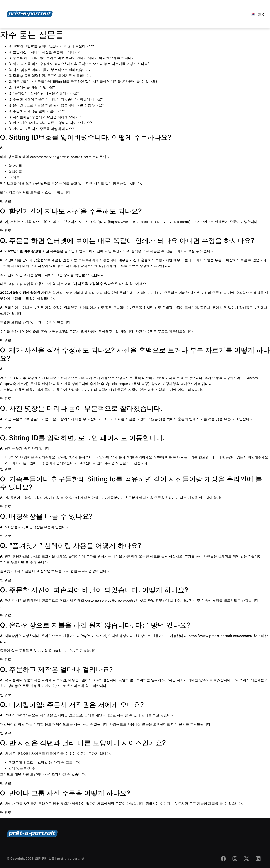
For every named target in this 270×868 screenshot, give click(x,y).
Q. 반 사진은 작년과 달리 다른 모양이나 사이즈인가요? (50, 123)
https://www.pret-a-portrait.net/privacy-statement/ (149, 222)
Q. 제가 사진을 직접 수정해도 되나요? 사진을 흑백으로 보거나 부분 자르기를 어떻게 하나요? (79, 64)
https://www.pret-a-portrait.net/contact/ (221, 636)
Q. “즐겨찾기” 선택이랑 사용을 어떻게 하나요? (44, 93)
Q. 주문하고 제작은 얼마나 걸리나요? (37, 111)
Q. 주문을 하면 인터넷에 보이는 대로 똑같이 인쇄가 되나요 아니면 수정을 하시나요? (72, 58)
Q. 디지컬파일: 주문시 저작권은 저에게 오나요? (45, 117)
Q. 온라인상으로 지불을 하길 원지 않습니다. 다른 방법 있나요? (56, 105)
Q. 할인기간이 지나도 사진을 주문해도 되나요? (44, 52)
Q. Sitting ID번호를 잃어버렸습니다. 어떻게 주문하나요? (51, 46)
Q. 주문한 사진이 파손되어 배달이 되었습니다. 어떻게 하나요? (56, 99)
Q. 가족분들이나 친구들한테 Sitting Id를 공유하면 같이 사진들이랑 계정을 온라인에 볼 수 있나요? (83, 81)
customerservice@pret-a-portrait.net (59, 157)
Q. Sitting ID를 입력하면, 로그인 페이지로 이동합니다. (50, 76)
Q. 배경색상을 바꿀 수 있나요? (32, 87)
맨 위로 (6, 201)
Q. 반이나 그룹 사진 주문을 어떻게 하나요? (41, 129)
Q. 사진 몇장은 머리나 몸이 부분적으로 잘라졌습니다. (49, 70)
